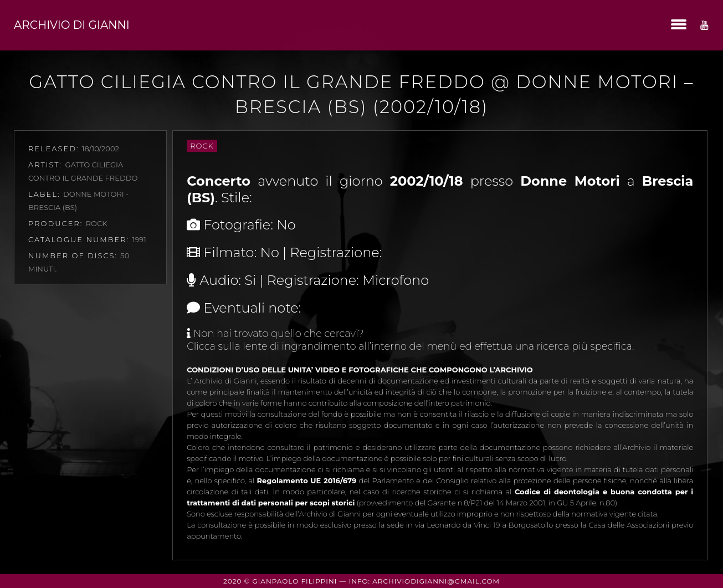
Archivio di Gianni (72, 25)
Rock (202, 146)
